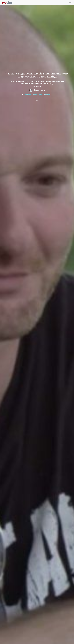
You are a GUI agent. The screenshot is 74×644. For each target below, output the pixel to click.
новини (35, 95)
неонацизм (28, 95)
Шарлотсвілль (47, 95)
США (40, 95)
